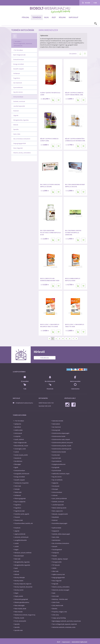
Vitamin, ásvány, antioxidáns (22, 153)
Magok (16, 550)
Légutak (16, 115)
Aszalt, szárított (19, 439)
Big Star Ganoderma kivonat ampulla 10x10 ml (75, 186)
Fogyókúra (17, 78)
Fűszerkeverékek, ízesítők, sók (24, 523)
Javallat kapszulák (19, 106)
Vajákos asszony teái (58, 574)
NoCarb (17, 571)
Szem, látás (17, 134)
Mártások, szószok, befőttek (23, 553)
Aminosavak (18, 433)
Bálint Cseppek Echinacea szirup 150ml (49, 140)
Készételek (55, 517)
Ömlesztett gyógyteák (21, 599)
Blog (46, 17)
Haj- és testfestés (57, 480)
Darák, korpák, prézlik (21, 455)
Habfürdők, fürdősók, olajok (61, 474)
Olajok (16, 593)
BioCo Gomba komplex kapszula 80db (73, 279)
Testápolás (56, 553)
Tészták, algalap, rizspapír (60, 559)
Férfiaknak (17, 73)
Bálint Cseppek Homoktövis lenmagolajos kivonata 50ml (75, 140)
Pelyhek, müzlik (19, 618)
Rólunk (62, 17)
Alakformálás (18, 430)
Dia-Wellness (18, 461)
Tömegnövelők (57, 562)
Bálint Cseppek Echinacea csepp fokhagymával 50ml (74, 94)
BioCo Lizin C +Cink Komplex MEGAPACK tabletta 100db (50, 325)
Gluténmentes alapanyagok (61, 433)
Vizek (54, 593)
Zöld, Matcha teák (58, 605)
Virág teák (55, 584)
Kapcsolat (74, 17)
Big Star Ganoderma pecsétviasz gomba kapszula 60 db (50, 233)
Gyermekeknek (18, 87)
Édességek (18, 464)
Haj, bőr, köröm (18, 92)
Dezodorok (18, 458)
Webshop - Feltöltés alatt (60, 599)
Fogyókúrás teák (19, 511)
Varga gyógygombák (20, 143)
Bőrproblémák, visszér (21, 446)
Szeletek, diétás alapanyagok (61, 534)
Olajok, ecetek (19, 596)
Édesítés (55, 609)
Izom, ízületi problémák (59, 498)
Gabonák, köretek (58, 421)
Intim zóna (55, 615)
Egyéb (16, 467)
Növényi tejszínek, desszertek (23, 587)
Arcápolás (17, 436)
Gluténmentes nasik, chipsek (61, 439)
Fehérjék (17, 489)
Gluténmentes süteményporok (62, 449)
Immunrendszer (18, 97)
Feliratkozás (45, 358)
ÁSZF (54, 17)
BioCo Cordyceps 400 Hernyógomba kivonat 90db (50, 279)
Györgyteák (56, 467)
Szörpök (55, 546)
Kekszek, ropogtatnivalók (60, 514)
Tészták (54, 556)
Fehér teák (18, 486)
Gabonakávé (56, 424)
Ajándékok (18, 427)
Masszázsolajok (19, 556)
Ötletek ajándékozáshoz (22, 602)
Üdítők (54, 568)
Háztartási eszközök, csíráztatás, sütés (64, 627)
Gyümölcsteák (57, 470)
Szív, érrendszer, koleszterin (22, 139)
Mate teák (17, 559)
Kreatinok (17, 528)
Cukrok (17, 452)
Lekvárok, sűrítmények (21, 537)
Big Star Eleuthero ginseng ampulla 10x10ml (50, 186)
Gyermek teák (56, 458)
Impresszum (66, 642)
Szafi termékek (57, 528)
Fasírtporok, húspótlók (21, 483)
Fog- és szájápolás (20, 502)
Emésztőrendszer (19, 59)
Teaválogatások (57, 550)
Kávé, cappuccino (57, 511)
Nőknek (16, 125)
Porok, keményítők (20, 621)
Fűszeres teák (19, 520)
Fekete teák (18, 492)
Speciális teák (18, 630)
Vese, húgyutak (18, 148)
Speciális (16, 129)
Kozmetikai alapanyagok (60, 523)
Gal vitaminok (18, 83)
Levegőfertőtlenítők (21, 540)
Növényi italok (19, 581)
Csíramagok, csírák (20, 449)
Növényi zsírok (19, 590)
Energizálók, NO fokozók (22, 474)
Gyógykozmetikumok (59, 464)
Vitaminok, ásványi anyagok (61, 590)
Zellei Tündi (56, 602)
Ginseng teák (56, 430)
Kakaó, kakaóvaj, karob (59, 508)
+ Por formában (18, 50)
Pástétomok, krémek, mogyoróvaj (25, 615)
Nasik (16, 568)
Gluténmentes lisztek (59, 436)
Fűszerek (17, 517)
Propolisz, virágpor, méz (60, 612)
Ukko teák (55, 571)
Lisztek (16, 543)
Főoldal (26, 17)
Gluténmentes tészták (59, 452)
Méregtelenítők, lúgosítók (22, 565)
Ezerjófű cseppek (18, 69)
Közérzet (16, 111)
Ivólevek (55, 495)
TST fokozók (56, 565)
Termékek (37, 17)
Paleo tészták (18, 612)
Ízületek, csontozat (19, 101)
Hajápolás (55, 483)
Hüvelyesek (56, 486)
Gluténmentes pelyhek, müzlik (62, 446)
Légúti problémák (20, 534)
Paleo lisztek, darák (20, 609)
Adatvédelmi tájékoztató (79, 642)
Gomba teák (56, 455)
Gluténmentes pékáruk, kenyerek (62, 443)
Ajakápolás (18, 424)
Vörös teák (55, 596)
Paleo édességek (19, 605)
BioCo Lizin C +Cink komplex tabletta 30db (75, 325)
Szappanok (56, 531)
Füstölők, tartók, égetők (22, 514)
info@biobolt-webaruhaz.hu (24, 403)
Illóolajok (55, 489)
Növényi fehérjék (20, 577)
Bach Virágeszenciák (19, 55)
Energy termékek (19, 64)
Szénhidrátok (56, 540)
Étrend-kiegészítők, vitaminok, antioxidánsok (23, 45)
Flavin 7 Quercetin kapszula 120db (50, 94)
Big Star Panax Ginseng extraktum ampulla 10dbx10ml (73, 233)
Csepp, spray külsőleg (59, 618)
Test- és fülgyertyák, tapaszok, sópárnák (64, 624)
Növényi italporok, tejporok (23, 584)
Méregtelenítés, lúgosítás (21, 120)
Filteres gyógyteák (20, 498)
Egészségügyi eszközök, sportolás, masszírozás (66, 621)
